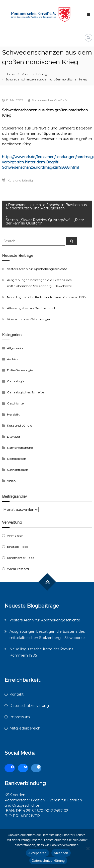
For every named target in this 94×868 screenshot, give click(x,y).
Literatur (14, 437)
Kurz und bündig (34, 74)
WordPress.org (18, 569)
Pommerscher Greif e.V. (50, 100)
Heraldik (13, 414)
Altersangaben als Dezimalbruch (32, 308)
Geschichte (15, 403)
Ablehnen (61, 853)
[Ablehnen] (88, 848)
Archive (13, 359)
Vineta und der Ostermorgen (29, 319)
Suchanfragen (18, 470)
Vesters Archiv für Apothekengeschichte (37, 269)
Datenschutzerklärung (29, 706)
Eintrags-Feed (18, 547)
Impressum (20, 717)
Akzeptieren (37, 853)
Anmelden (15, 536)
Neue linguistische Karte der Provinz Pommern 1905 (46, 297)
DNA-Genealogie (20, 370)
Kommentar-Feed (21, 558)
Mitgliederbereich (25, 728)
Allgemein (15, 348)
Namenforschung (20, 448)
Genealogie (16, 381)
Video (11, 481)
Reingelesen (17, 459)
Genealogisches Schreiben (27, 392)
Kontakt (17, 694)
